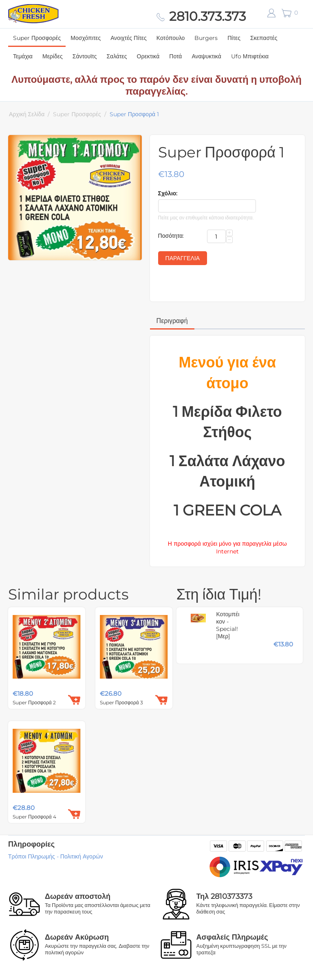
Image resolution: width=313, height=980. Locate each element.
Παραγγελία (183, 258)
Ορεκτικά (148, 56)
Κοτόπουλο (171, 38)
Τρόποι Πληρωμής (32, 856)
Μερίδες (53, 56)
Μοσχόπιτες (86, 38)
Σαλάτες (117, 56)
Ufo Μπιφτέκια (250, 56)
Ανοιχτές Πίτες (129, 38)
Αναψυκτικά (206, 56)
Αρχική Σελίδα (27, 114)
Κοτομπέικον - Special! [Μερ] (228, 625)
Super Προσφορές (37, 38)
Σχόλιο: (168, 193)
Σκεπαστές (264, 38)
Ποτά (175, 56)
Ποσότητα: (171, 236)
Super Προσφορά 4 (34, 817)
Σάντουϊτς (85, 56)
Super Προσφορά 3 (121, 702)
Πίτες (234, 38)
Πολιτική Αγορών (82, 856)
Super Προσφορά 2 (34, 702)
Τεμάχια (23, 56)
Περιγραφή (172, 321)
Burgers (206, 38)
